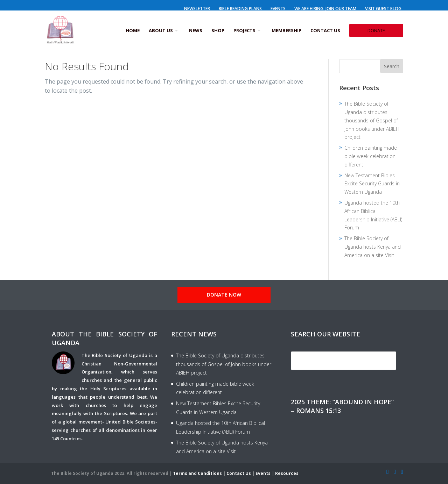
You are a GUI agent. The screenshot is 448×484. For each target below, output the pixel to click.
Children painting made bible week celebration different (371, 156)
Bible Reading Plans (240, 9)
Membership (286, 30)
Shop (218, 30)
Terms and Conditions (197, 473)
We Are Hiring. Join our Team (325, 9)
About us (161, 30)
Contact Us (325, 30)
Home (133, 30)
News (196, 30)
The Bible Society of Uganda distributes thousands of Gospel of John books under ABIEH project (372, 120)
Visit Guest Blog (383, 9)
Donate (376, 30)
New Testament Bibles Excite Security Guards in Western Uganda (372, 184)
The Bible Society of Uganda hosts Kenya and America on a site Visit (373, 247)
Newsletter (197, 9)
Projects (244, 30)
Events (278, 9)
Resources (287, 473)
